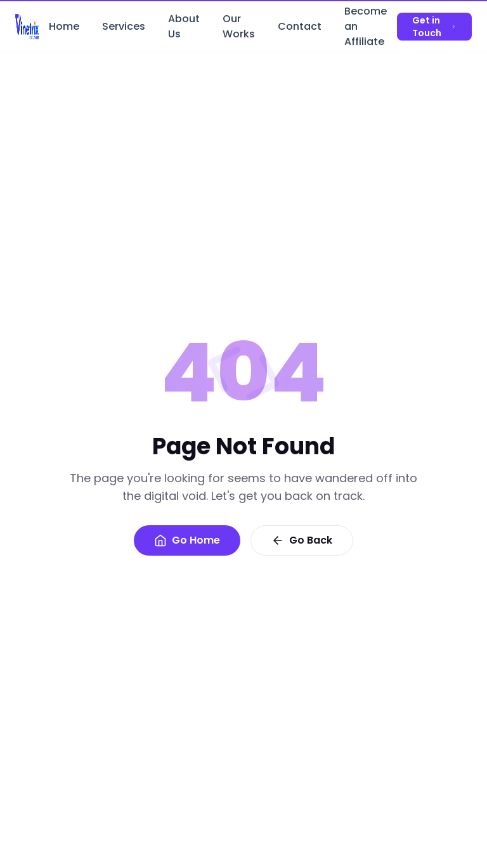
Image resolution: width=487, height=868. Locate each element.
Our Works (239, 29)
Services (124, 29)
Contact (300, 29)
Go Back (302, 540)
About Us (184, 29)
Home (64, 29)
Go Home (187, 540)
